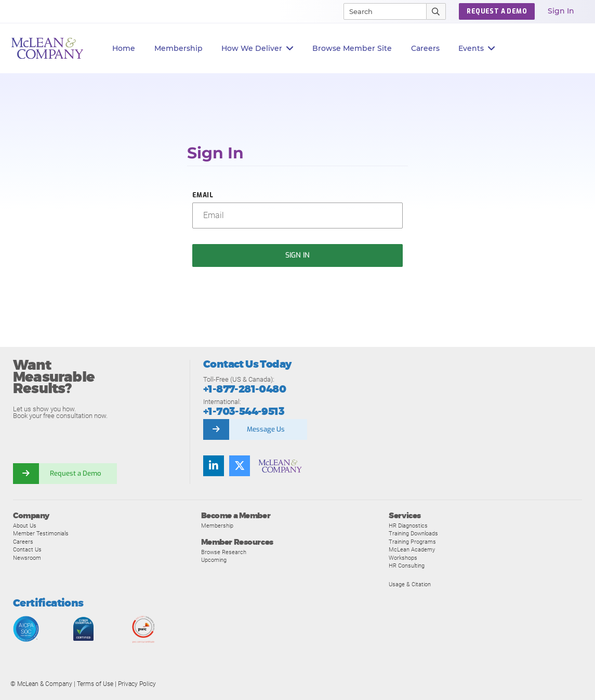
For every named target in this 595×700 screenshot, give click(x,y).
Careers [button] (425, 48)
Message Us (266, 429)
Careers (23, 542)
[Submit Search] (436, 11)
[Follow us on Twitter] (240, 466)
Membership (178, 48)
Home (124, 48)
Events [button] (477, 49)
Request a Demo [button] (497, 11)
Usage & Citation (410, 584)
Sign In (561, 11)
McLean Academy (412, 549)
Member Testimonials (41, 533)
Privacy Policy (137, 684)
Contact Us (27, 549)
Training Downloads (413, 533)
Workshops (403, 558)
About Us (25, 526)
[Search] (380, 11)
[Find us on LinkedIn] (214, 466)
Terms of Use (95, 684)
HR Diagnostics (408, 526)
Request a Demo (75, 473)
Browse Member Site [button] (352, 48)
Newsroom (27, 558)
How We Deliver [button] (257, 49)
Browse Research (224, 552)
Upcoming (214, 560)
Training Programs (412, 542)
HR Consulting (407, 566)
